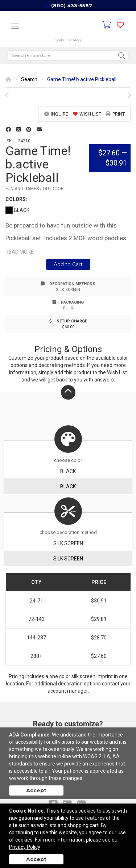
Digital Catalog (67, 40)
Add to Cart (68, 264)
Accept (36, 790)
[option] (68, 95)
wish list (87, 114)
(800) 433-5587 (72, 5)
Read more (20, 252)
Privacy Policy (25, 847)
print (115, 114)
